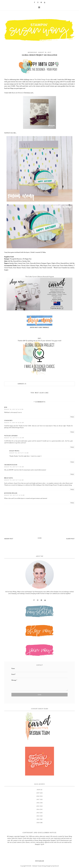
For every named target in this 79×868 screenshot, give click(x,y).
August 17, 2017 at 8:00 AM (14, 423)
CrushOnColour (11, 465)
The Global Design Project (42, 79)
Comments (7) (22, 384)
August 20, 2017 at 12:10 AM (14, 495)
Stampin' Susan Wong (39, 866)
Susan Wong (14, 451)
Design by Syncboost (52, 866)
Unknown (8, 421)
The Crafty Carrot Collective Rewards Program (40, 277)
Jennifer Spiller (11, 493)
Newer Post (9, 539)
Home (40, 538)
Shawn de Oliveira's (18, 93)
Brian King (9, 478)
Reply (72, 417)
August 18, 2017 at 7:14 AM (19, 453)
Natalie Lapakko (11, 436)
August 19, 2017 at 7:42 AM (14, 480)
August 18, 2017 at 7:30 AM (14, 467)
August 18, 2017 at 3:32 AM (14, 438)
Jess (6, 407)
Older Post (70, 539)
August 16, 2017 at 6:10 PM (14, 409)
